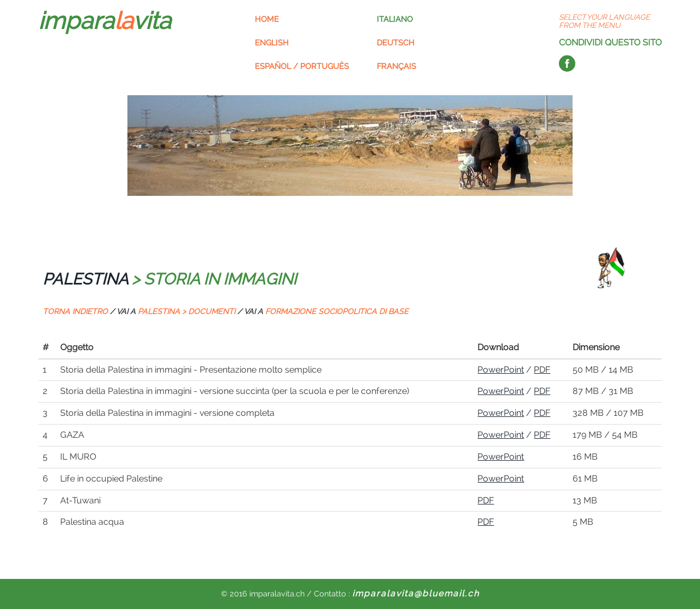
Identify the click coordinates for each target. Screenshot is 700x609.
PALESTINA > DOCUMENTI (186, 311)
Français (396, 66)
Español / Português (302, 66)
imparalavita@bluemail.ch (416, 593)
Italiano (395, 19)
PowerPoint (501, 370)
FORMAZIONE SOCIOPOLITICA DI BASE (337, 311)
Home (267, 19)
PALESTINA (85, 279)
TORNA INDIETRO (75, 311)
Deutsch (396, 42)
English (272, 42)
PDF (542, 370)
